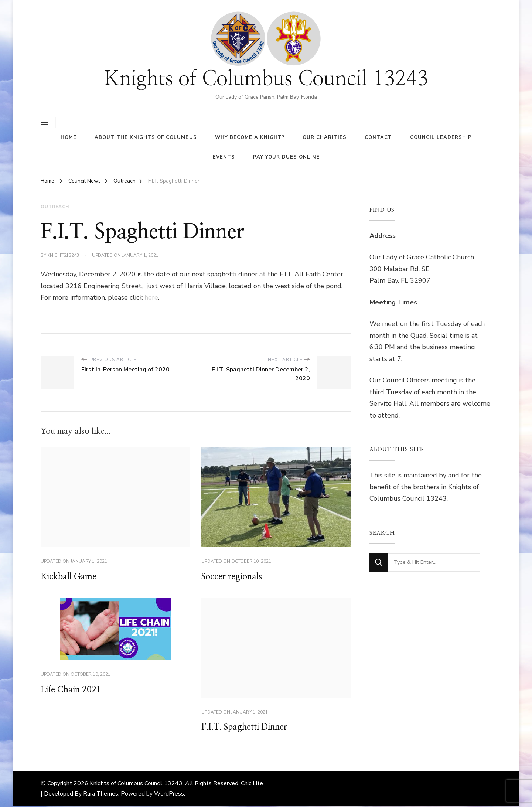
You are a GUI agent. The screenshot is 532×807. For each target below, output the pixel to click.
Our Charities (325, 137)
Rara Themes (101, 794)
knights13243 (63, 255)
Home (69, 137)
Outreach (55, 207)
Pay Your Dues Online (286, 157)
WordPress (169, 794)
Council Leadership (441, 137)
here (151, 297)
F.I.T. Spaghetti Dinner (247, 728)
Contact (378, 137)
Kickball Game (70, 577)
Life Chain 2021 (72, 690)
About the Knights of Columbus (146, 137)
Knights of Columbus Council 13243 (266, 79)
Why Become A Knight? (250, 137)
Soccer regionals (233, 577)
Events (224, 157)
